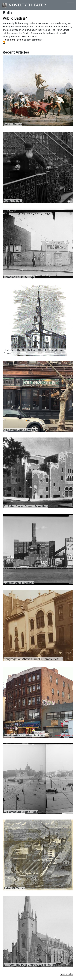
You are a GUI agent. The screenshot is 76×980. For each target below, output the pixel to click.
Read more (9, 40)
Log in (20, 40)
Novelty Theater (27, 5)
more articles (67, 974)
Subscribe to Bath (4, 42)
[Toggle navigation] (71, 5)
